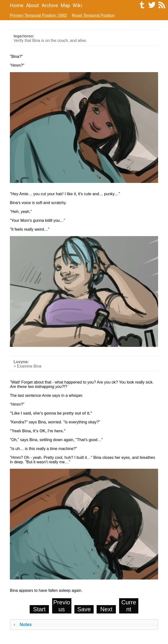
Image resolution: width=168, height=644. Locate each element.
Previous (62, 606)
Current (129, 606)
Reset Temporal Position (93, 15)
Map (65, 5)
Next (106, 609)
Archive (50, 5)
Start (39, 609)
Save (84, 609)
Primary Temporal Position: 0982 (38, 15)
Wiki (77, 5)
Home (17, 5)
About (32, 5)
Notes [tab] (22, 625)
